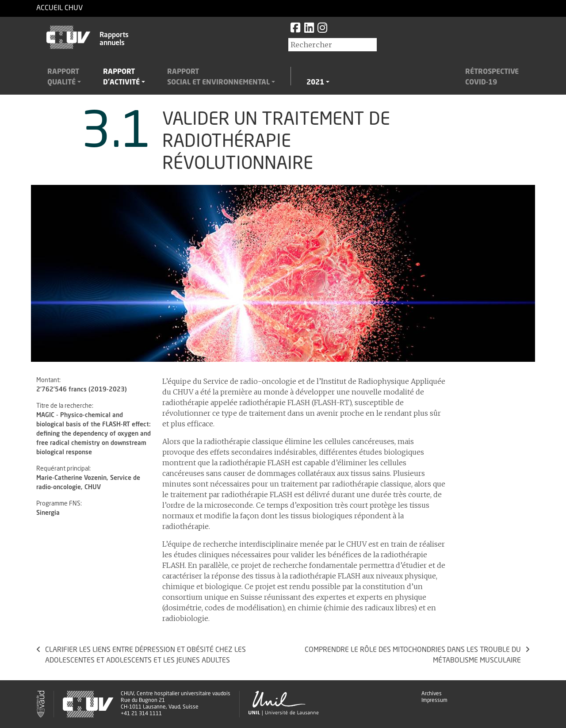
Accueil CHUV (59, 8)
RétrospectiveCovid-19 (492, 77)
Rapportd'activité (121, 77)
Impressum (434, 701)
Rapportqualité (63, 77)
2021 (315, 83)
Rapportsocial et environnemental (218, 77)
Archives (432, 694)
